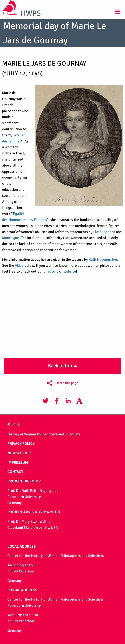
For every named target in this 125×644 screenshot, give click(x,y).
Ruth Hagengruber (103, 259)
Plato (97, 232)
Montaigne (10, 238)
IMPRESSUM (18, 462)
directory (51, 271)
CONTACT (15, 472)
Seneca (109, 232)
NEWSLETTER (19, 453)
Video (19, 265)
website (70, 271)
